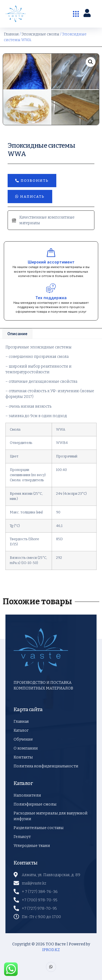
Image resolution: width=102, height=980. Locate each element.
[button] (91, 62)
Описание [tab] (17, 334)
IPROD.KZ (51, 950)
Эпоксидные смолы (40, 34)
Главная (11, 34)
